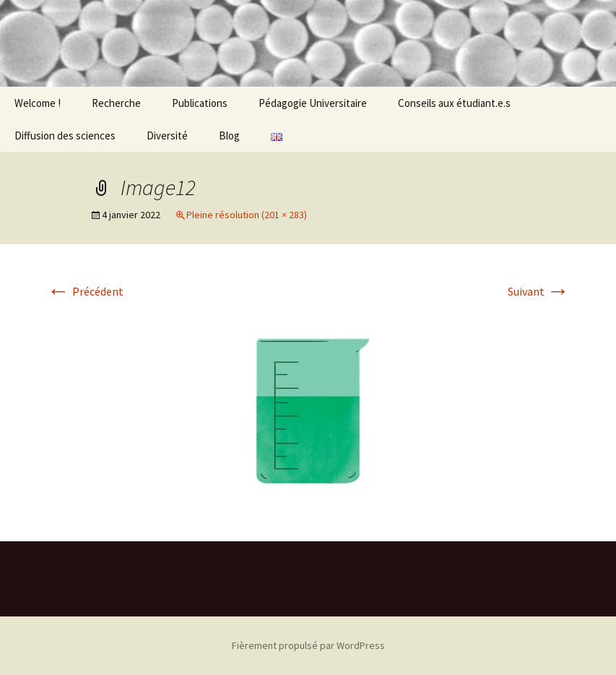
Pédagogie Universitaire (313, 103)
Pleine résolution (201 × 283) (247, 215)
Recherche (116, 103)
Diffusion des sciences (65, 136)
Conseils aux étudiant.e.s (454, 103)
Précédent (85, 291)
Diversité (167, 136)
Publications (200, 103)
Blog (229, 136)
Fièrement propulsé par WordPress (308, 645)
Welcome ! (38, 103)
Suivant (539, 291)
